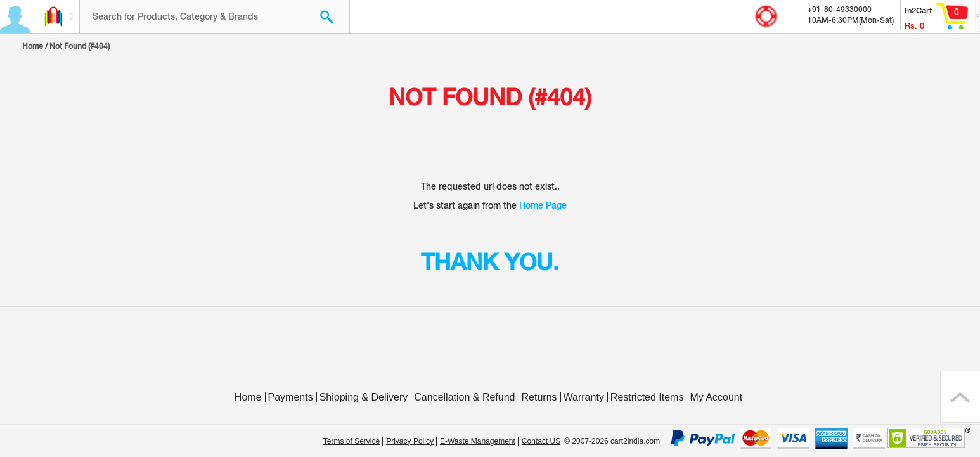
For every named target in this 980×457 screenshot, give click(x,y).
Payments (291, 397)
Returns (539, 397)
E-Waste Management (478, 441)
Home (33, 46)
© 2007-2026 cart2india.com (612, 441)
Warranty (584, 397)
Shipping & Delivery (364, 397)
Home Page (543, 205)
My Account (716, 397)
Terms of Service (351, 441)
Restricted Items (647, 397)
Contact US (541, 441)
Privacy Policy (410, 441)
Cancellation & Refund (464, 397)
